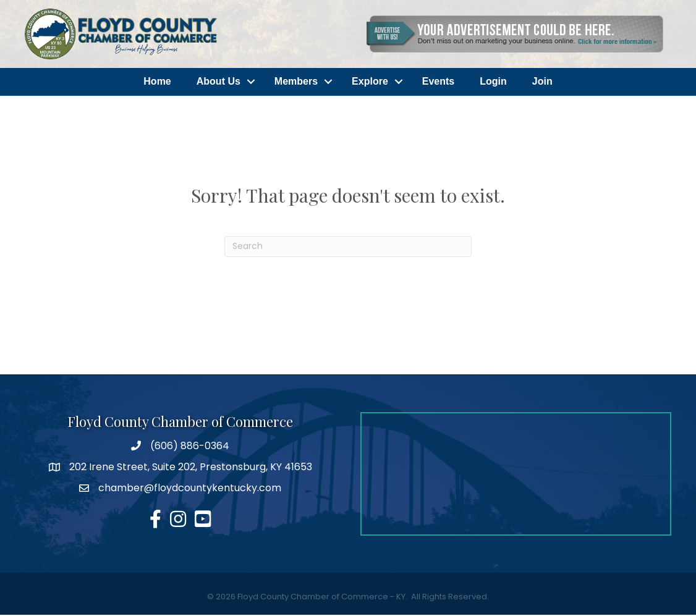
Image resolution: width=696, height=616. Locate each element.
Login (493, 82)
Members (296, 82)
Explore (370, 82)
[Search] (348, 247)
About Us (219, 82)
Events (438, 82)
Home (157, 82)
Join (542, 82)
